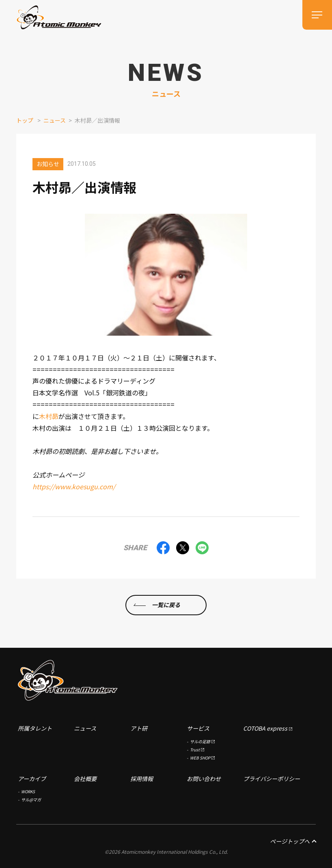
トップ (25, 120)
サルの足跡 (200, 741)
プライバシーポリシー (272, 779)
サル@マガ (31, 800)
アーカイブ (32, 779)
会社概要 (85, 779)
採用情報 (142, 779)
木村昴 (49, 416)
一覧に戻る (166, 605)
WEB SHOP (200, 758)
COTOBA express (265, 728)
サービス (198, 728)
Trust (195, 750)
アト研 (139, 728)
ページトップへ (293, 841)
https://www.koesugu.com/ (74, 486)
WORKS (28, 791)
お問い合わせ (204, 779)
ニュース (55, 120)
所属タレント (35, 728)
